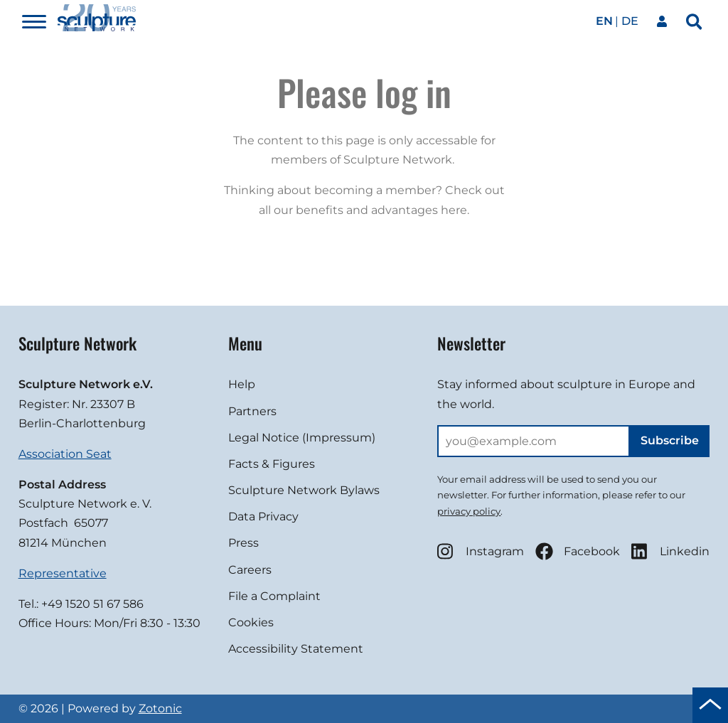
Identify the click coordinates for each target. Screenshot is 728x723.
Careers (250, 570)
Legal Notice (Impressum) (302, 438)
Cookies (251, 622)
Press (243, 543)
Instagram (481, 551)
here (454, 210)
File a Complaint (274, 596)
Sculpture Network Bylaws (304, 490)
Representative (63, 573)
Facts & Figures (272, 464)
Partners (252, 411)
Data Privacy (263, 516)
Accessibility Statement (296, 649)
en (604, 21)
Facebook (578, 551)
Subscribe (670, 440)
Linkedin (670, 551)
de (630, 21)
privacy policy (469, 511)
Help (242, 384)
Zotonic (160, 708)
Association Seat (65, 454)
